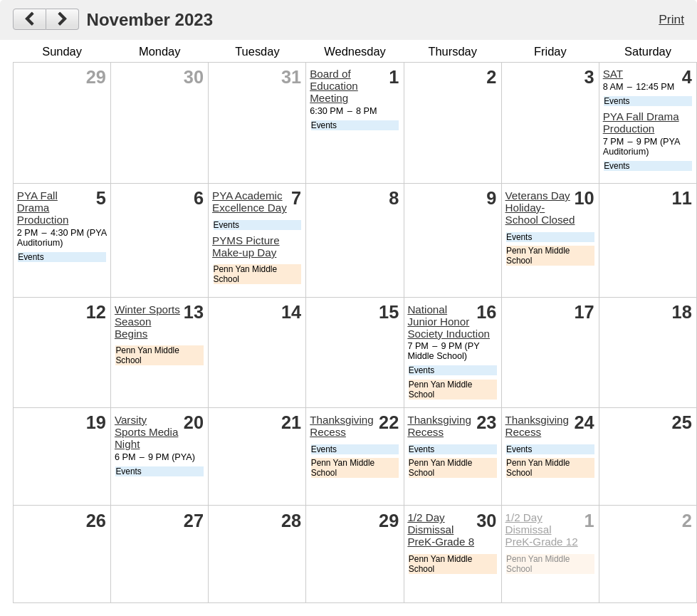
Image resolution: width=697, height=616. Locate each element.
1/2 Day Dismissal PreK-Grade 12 (542, 529)
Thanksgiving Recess (342, 426)
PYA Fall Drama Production (641, 122)
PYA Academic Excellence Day (250, 202)
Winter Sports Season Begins (147, 322)
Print (671, 19)
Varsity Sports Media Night (146, 432)
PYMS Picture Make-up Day (246, 246)
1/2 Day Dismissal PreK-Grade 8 (441, 529)
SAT (613, 74)
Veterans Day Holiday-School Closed (540, 208)
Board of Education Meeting (334, 86)
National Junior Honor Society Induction (449, 322)
